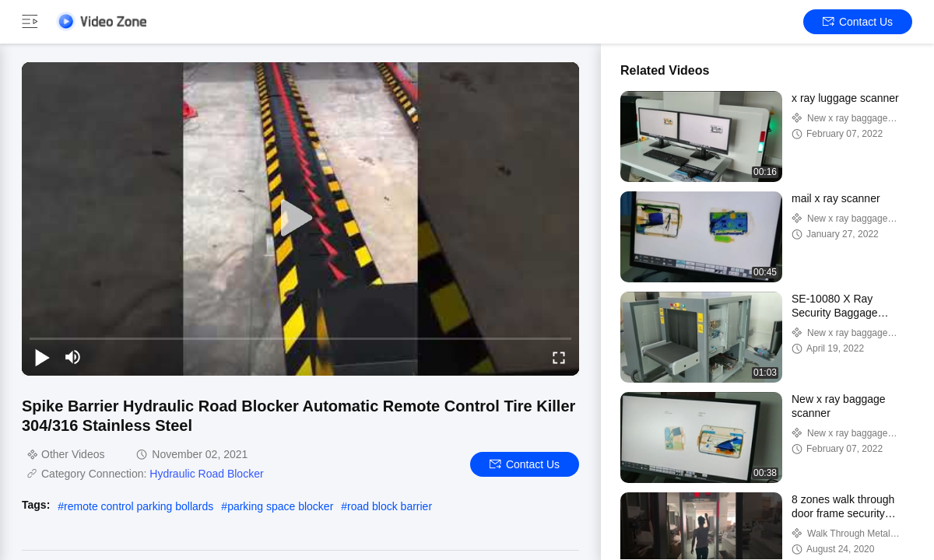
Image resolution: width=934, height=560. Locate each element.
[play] (300, 219)
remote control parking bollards (139, 506)
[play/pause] (42, 357)
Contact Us (858, 22)
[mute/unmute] (73, 357)
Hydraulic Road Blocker (206, 474)
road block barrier (390, 506)
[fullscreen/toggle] (559, 357)
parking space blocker (280, 506)
